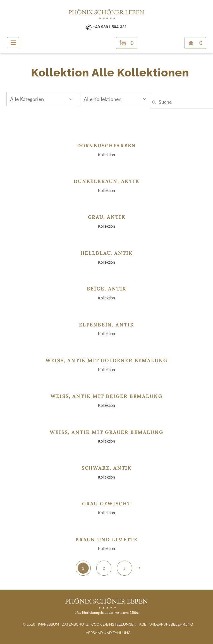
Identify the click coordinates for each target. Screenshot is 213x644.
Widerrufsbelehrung (171, 624)
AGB (143, 624)
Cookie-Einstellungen (114, 624)
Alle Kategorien (41, 99)
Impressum (48, 624)
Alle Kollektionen (115, 99)
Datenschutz (75, 624)
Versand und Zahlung (108, 633)
